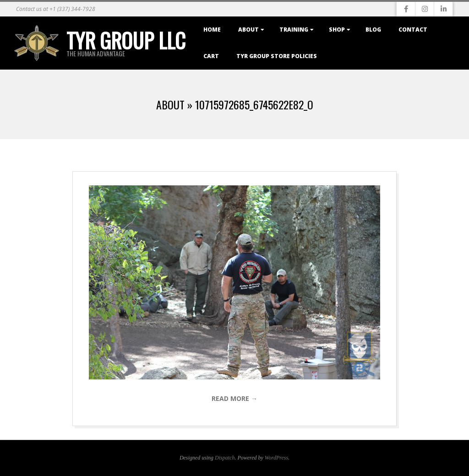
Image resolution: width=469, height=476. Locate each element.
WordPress (276, 458)
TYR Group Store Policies (277, 56)
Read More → (234, 398)
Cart (211, 56)
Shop (337, 30)
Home (212, 30)
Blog (373, 30)
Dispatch (225, 458)
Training (294, 30)
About (248, 30)
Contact (413, 30)
